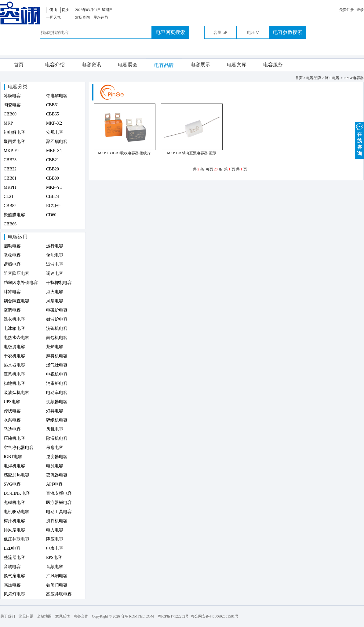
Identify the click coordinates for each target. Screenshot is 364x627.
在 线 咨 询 (359, 139)
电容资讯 (91, 65)
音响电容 (12, 567)
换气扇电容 (14, 576)
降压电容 (55, 539)
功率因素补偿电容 (21, 283)
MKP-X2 (54, 123)
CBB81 (10, 178)
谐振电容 (12, 264)
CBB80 (53, 178)
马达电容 (12, 429)
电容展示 (200, 65)
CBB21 (53, 160)
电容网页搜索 (170, 32)
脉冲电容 (12, 292)
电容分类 (18, 87)
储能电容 (55, 255)
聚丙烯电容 (14, 142)
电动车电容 (57, 393)
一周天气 (53, 17)
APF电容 (54, 484)
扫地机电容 (14, 383)
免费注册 (347, 10)
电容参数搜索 (288, 32)
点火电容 (55, 292)
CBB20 (53, 169)
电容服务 (273, 65)
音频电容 (55, 567)
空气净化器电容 (19, 448)
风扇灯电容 (14, 594)
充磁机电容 (14, 503)
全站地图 (44, 616)
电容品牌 (164, 65)
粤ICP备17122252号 (173, 616)
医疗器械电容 (59, 503)
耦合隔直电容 (16, 301)
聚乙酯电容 (57, 142)
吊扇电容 (55, 448)
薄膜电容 (12, 96)
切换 (65, 10)
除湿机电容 (57, 438)
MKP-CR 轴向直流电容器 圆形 (191, 153)
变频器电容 (57, 402)
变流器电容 (57, 475)
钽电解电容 (14, 132)
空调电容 (12, 310)
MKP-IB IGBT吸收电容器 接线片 (124, 153)
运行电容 (55, 246)
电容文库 (237, 65)
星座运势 (101, 17)
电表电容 (55, 548)
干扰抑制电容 (59, 283)
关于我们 (8, 616)
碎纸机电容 (57, 420)
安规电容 (55, 132)
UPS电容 (12, 402)
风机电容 (55, 429)
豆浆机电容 (14, 374)
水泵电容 (12, 420)
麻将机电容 (57, 356)
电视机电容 (57, 374)
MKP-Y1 (54, 187)
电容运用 (18, 237)
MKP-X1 (54, 151)
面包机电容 (57, 338)
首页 (19, 65)
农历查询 (82, 17)
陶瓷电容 (12, 105)
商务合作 (81, 616)
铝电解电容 (57, 96)
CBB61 (53, 105)
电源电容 (55, 466)
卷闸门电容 (57, 585)
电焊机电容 (14, 466)
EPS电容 (54, 558)
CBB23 (10, 160)
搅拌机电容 (57, 521)
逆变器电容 (57, 457)
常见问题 (26, 616)
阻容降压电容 (16, 273)
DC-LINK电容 (17, 493)
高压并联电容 (59, 594)
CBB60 (10, 114)
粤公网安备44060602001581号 (215, 616)
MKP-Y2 (12, 151)
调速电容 (55, 273)
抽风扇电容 (57, 576)
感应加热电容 (16, 475)
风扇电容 (55, 301)
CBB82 (10, 206)
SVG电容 (12, 484)
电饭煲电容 (14, 347)
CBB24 (53, 197)
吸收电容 (12, 255)
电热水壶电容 (16, 338)
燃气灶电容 (57, 365)
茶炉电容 (55, 347)
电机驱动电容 (16, 512)
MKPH (10, 187)
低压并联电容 (16, 539)
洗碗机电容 (57, 328)
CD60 (51, 215)
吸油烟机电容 (16, 393)
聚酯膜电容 (14, 215)
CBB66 (10, 224)
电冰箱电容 (14, 328)
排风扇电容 (14, 530)
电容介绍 (55, 65)
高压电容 (12, 585)
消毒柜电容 (57, 383)
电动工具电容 (59, 512)
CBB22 (10, 169)
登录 (360, 10)
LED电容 (12, 548)
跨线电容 (12, 411)
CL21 (9, 197)
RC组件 (53, 206)
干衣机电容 (14, 356)
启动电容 (12, 246)
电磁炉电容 (57, 310)
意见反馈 (63, 616)
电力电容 (55, 530)
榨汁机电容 (14, 521)
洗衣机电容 (14, 319)
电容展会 (128, 65)
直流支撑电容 (59, 493)
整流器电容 (14, 558)
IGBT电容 (13, 457)
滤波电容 (55, 264)
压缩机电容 (14, 438)
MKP (8, 123)
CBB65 (53, 114)
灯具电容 (55, 411)
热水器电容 (14, 365)
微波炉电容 (57, 319)
